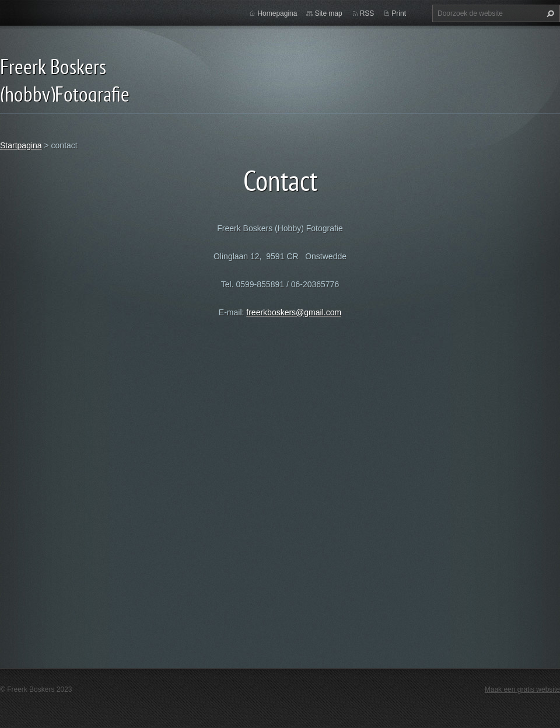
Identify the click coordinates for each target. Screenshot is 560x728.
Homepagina (277, 13)
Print (399, 13)
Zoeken (549, 13)
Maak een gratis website (522, 689)
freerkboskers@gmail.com (294, 312)
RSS (367, 13)
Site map (328, 13)
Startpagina (21, 145)
